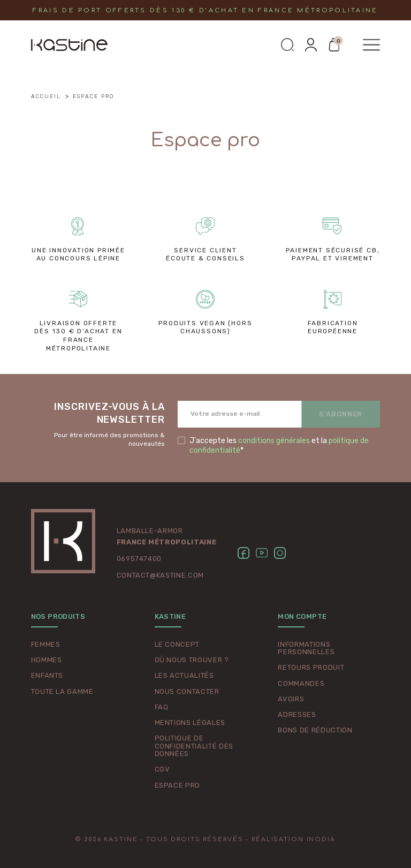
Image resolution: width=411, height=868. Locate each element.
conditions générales (274, 441)
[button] (287, 45)
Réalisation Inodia (294, 839)
